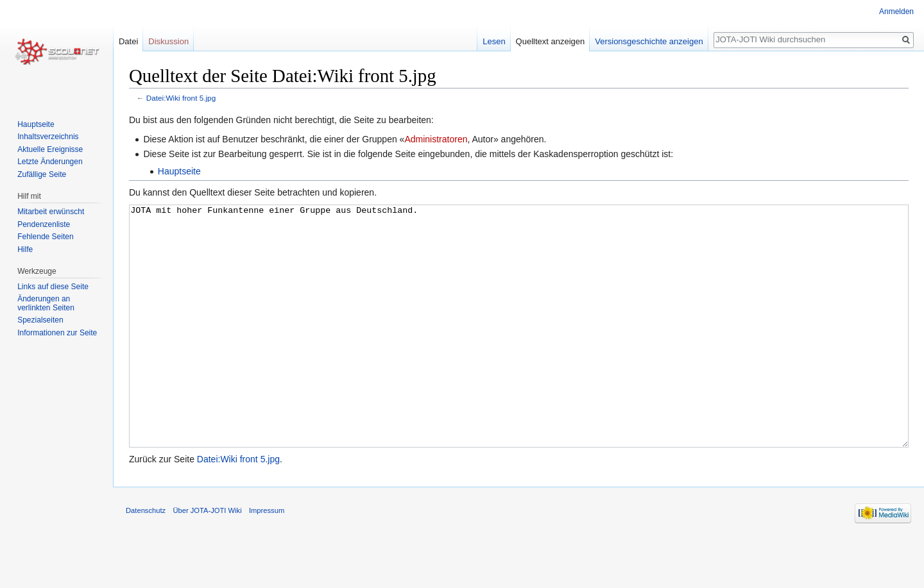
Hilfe (25, 249)
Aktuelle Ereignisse (50, 149)
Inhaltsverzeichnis (48, 137)
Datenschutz (146, 559)
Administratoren (436, 139)
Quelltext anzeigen (551, 41)
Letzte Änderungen (50, 162)
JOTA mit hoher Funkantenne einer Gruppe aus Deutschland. (519, 350)
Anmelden (896, 12)
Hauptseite (179, 171)
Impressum (267, 559)
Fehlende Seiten (45, 237)
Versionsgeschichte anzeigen (649, 41)
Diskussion (168, 41)
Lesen (494, 41)
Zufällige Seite (42, 174)
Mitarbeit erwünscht (51, 212)
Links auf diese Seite (53, 287)
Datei (128, 41)
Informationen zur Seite (57, 333)
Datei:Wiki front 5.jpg (181, 98)
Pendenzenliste (44, 224)
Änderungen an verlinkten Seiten (46, 303)
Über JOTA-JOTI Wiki (207, 559)
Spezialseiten (40, 320)
